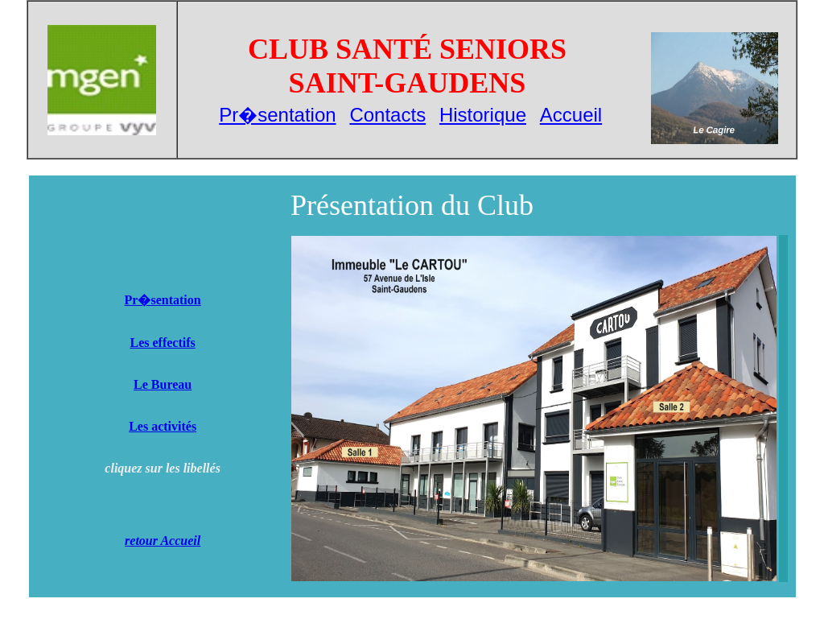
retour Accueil (163, 541)
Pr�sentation (277, 115)
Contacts (387, 115)
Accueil (571, 115)
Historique (483, 115)
